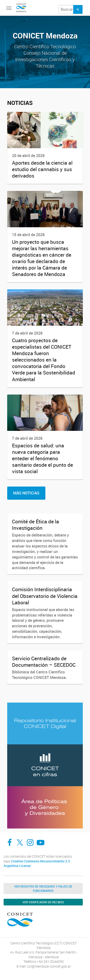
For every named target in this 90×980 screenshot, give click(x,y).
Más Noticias (26, 493)
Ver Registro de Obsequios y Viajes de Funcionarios (43, 888)
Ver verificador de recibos (43, 902)
